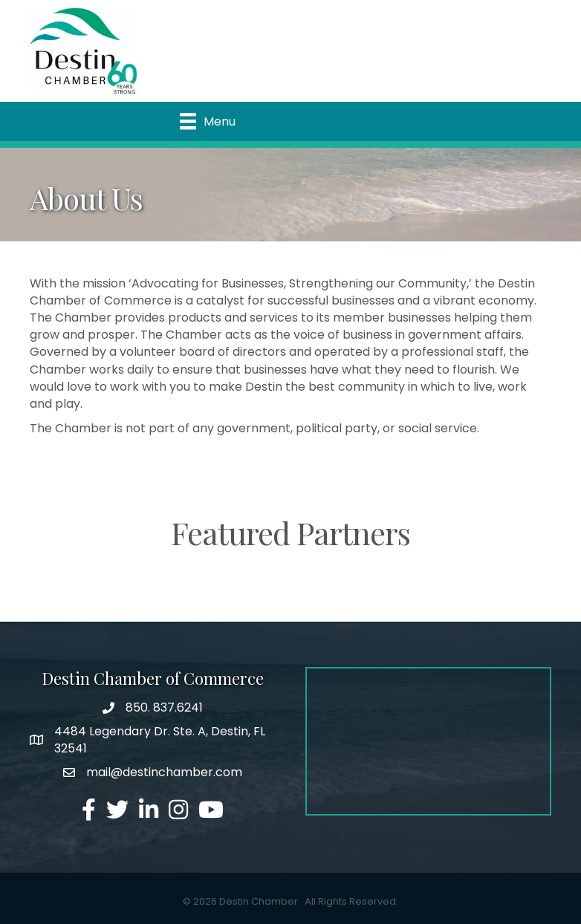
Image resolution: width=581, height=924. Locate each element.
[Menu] (208, 121)
